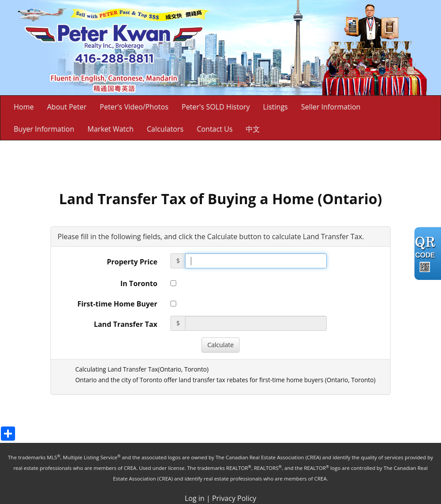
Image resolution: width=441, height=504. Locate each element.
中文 (253, 129)
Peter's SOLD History (216, 107)
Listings (275, 107)
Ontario (170, 369)
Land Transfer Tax (126, 324)
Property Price (132, 262)
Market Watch (111, 129)
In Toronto (139, 283)
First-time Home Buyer (118, 304)
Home (24, 107)
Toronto (195, 369)
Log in (195, 498)
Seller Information (331, 107)
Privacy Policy (234, 498)
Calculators (165, 129)
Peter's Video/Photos (134, 107)
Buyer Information (44, 129)
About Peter (67, 107)
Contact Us (215, 129)
